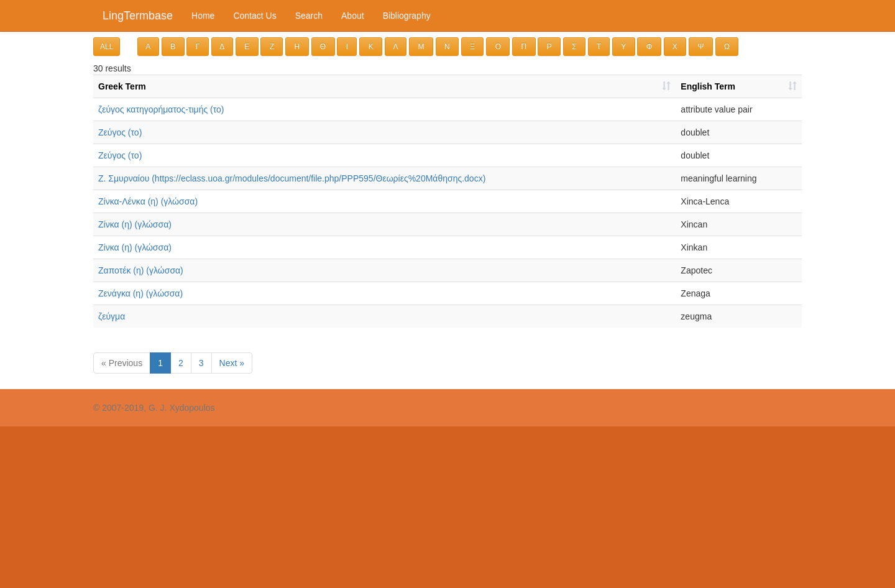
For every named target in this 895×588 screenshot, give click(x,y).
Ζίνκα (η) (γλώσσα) (135, 224)
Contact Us (255, 16)
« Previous (122, 363)
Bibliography (407, 16)
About (353, 16)
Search (309, 16)
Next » (232, 363)
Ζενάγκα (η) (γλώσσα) (140, 293)
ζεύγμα (112, 316)
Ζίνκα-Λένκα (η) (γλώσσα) (148, 201)
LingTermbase (138, 16)
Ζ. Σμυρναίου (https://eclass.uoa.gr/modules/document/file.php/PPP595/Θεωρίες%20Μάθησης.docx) (292, 178)
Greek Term (122, 86)
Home (203, 16)
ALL (107, 47)
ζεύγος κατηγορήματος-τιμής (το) (161, 109)
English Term (708, 86)
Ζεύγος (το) (120, 132)
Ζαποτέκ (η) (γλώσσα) (141, 270)
